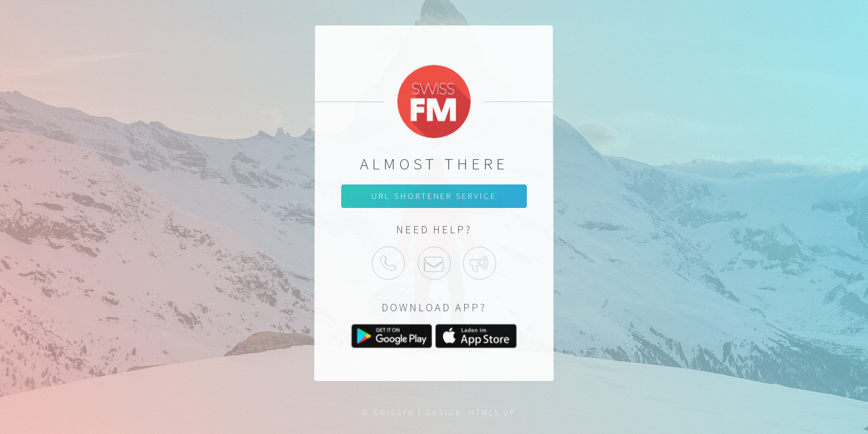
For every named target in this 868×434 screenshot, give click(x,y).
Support (480, 263)
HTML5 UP (492, 413)
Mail (434, 263)
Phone (388, 263)
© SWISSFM (388, 413)
